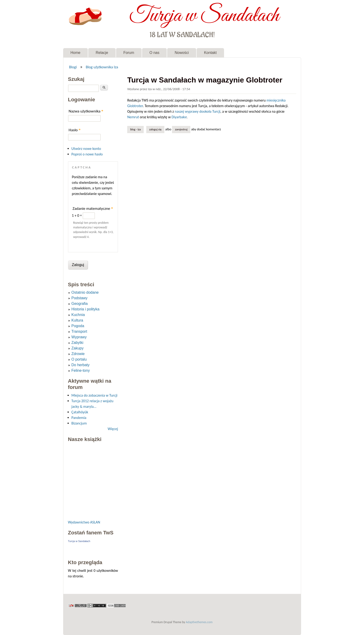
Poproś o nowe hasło (87, 154)
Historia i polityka (86, 309)
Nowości (182, 53)
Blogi (73, 67)
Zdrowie (78, 354)
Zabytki (78, 343)
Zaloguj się (155, 129)
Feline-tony (81, 370)
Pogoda (78, 326)
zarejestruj (181, 129)
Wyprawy (79, 337)
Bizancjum (79, 423)
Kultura (77, 320)
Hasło (75, 130)
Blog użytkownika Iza (102, 67)
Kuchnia (78, 315)
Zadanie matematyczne (93, 209)
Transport (79, 331)
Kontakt (210, 53)
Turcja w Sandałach (204, 16)
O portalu (79, 359)
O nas (154, 53)
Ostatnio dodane (85, 292)
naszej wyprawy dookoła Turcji (198, 111)
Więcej (113, 429)
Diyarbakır (179, 117)
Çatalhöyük (80, 412)
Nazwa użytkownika (86, 111)
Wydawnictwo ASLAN (84, 522)
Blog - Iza (135, 129)
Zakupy (78, 348)
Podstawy (80, 298)
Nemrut (133, 117)
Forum (129, 53)
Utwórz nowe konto (86, 149)
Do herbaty (81, 365)
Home (76, 53)
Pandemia (79, 418)
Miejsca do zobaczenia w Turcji (94, 395)
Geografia (80, 304)
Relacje (102, 53)
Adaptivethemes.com (199, 622)
